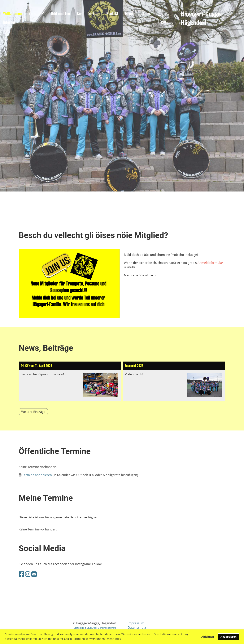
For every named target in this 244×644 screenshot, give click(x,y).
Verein (36, 13)
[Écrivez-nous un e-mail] (34, 574)
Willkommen (12, 13)
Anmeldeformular (210, 263)
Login (162, 18)
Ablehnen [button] (208, 637)
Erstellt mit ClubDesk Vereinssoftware (95, 628)
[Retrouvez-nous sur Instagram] (28, 574)
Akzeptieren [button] (229, 637)
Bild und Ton (60, 13)
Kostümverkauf (88, 13)
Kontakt (112, 13)
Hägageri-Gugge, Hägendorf (201, 18)
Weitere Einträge (33, 412)
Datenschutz (137, 628)
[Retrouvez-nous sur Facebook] (21, 574)
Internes (9, 22)
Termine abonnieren (37, 475)
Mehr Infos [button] (114, 639)
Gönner (131, 13)
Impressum (136, 623)
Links (147, 13)
